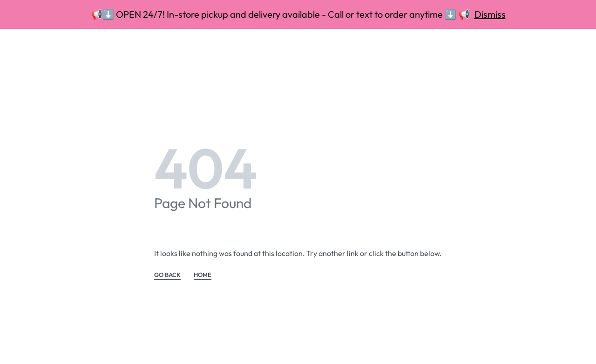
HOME (203, 275)
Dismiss (490, 14)
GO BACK (167, 275)
